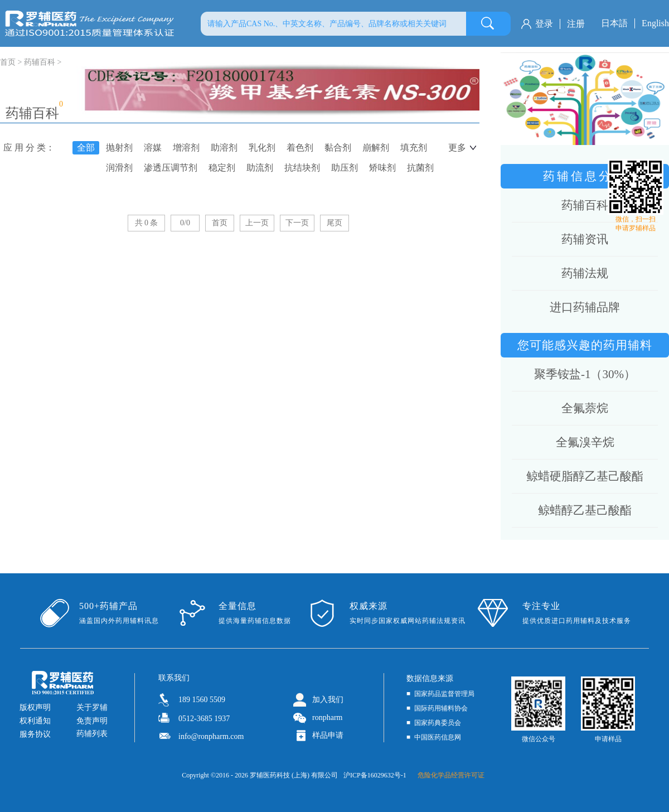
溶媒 (153, 148)
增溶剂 (186, 148)
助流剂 (260, 168)
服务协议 (35, 734)
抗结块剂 (302, 168)
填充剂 (414, 148)
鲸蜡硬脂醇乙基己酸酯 (585, 476)
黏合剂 (338, 148)
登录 (544, 24)
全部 (86, 148)
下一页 (297, 223)
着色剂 (300, 148)
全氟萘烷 (585, 408)
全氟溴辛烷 (585, 442)
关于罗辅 (92, 707)
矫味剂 (382, 168)
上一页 (257, 223)
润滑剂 (119, 168)
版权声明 (35, 707)
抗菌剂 (420, 168)
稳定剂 (222, 168)
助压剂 (345, 168)
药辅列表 (92, 734)
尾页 (334, 223)
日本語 (614, 23)
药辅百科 (40, 62)
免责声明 (92, 721)
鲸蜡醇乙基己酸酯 (585, 510)
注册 (576, 24)
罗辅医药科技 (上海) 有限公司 (294, 775)
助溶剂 (224, 148)
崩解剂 (376, 148)
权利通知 (35, 721)
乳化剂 (262, 148)
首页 (220, 223)
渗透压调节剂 (171, 168)
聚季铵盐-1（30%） (585, 374)
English (655, 23)
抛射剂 (119, 148)
